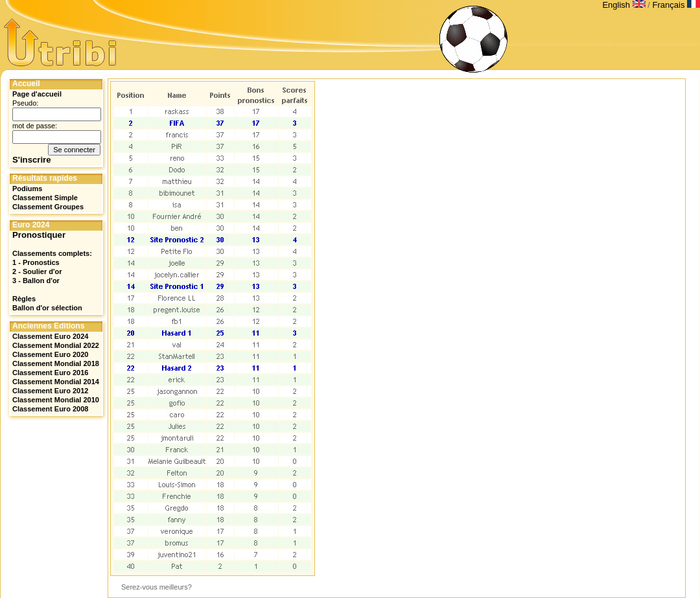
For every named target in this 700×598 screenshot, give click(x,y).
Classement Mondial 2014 (56, 382)
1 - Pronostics (36, 262)
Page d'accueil (37, 94)
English (625, 5)
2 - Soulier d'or (37, 271)
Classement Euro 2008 (50, 409)
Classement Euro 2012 (50, 391)
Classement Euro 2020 (50, 354)
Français (676, 5)
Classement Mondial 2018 (56, 363)
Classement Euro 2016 (50, 373)
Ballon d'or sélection (47, 308)
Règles (24, 299)
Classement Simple (45, 198)
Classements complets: (52, 253)
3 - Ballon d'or (36, 281)
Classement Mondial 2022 (56, 345)
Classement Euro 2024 (50, 336)
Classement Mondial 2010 (56, 400)
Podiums (27, 189)
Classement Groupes (48, 207)
